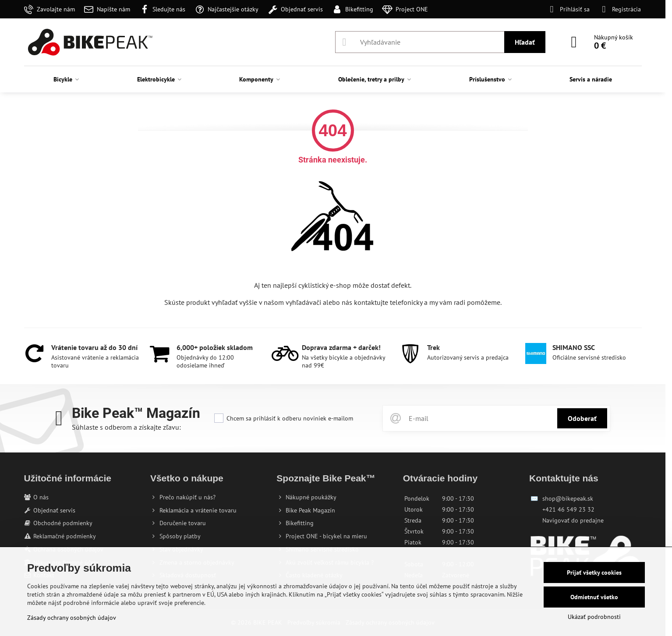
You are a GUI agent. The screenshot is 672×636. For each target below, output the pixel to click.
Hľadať (525, 42)
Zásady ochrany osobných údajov (72, 618)
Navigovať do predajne (573, 520)
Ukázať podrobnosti (594, 617)
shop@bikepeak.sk (568, 498)
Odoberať (582, 418)
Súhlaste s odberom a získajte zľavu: (126, 427)
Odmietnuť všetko (594, 597)
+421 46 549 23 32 (568, 509)
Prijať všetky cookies (594, 572)
